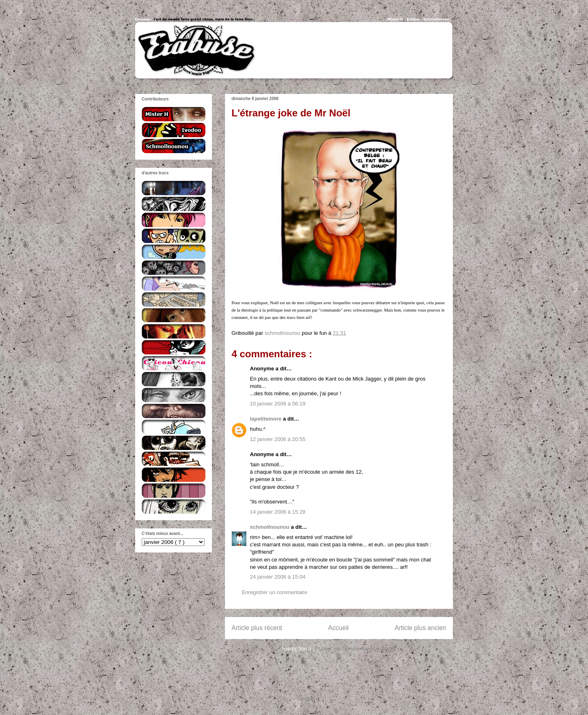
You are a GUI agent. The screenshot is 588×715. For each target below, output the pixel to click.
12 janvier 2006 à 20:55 (278, 439)
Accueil (339, 628)
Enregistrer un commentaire (274, 592)
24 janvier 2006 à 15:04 (278, 577)
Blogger (306, 698)
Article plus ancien (420, 628)
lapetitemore (266, 419)
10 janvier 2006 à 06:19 (278, 404)
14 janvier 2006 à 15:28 (278, 512)
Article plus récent (257, 628)
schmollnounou (270, 527)
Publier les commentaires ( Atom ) (355, 649)
